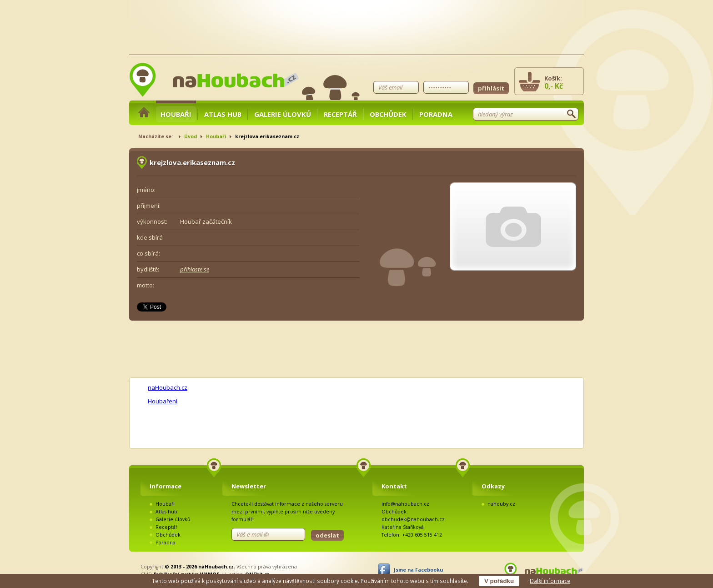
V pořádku (499, 581)
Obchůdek (388, 114)
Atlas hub (223, 114)
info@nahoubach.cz (405, 504)
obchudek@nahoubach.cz (413, 519)
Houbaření (163, 401)
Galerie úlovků (283, 114)
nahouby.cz (501, 504)
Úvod (191, 136)
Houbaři (176, 114)
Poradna (436, 114)
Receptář (340, 114)
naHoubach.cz (168, 387)
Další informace (550, 581)
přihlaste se (195, 269)
